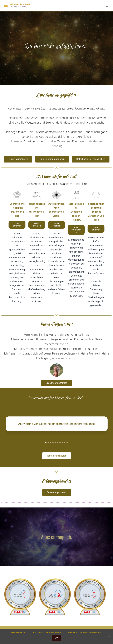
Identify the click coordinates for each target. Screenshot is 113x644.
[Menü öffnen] (107, 6)
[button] (76, 230)
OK (56, 638)
